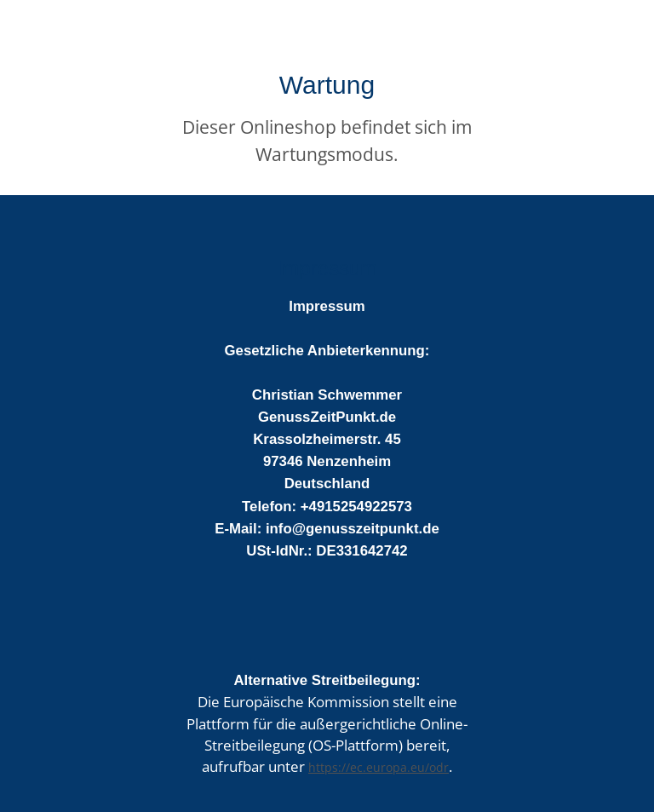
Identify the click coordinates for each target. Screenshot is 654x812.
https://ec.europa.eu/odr (379, 767)
